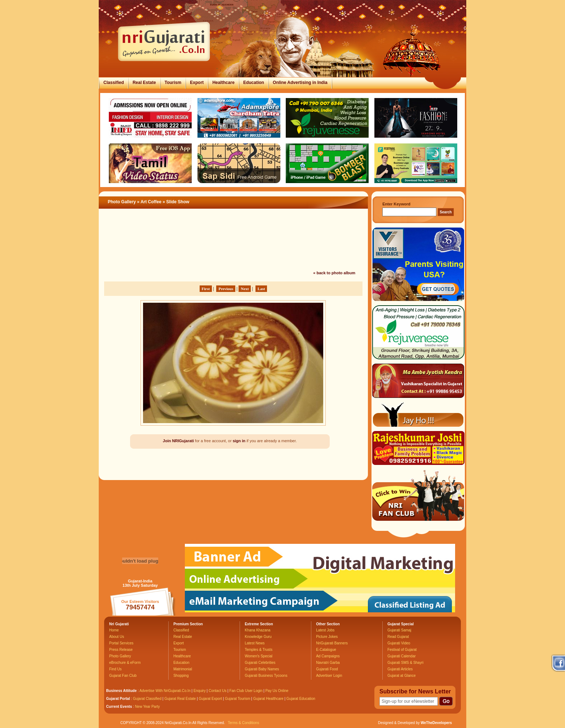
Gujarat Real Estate (180, 699)
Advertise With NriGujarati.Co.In (165, 691)
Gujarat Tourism (237, 699)
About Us (117, 637)
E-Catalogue (326, 650)
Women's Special (259, 656)
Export (197, 83)
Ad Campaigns (328, 656)
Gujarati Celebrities (260, 663)
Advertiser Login (329, 676)
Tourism (173, 83)
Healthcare (223, 83)
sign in (239, 441)
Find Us (115, 669)
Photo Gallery (122, 202)
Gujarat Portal (118, 699)
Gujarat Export (210, 699)
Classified (114, 83)
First (206, 289)
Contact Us (217, 691)
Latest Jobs (325, 630)
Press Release (121, 650)
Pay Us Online (277, 691)
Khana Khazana (257, 630)
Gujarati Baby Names (262, 669)
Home (114, 630)
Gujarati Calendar (401, 656)
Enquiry (200, 691)
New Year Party (148, 707)
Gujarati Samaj (399, 630)
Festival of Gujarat (402, 650)
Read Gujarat (398, 637)
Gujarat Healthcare (268, 699)
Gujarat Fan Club (123, 676)
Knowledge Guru (258, 637)
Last (261, 289)
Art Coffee (151, 202)
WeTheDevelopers (436, 723)
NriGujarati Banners (332, 643)
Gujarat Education (301, 699)
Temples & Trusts (259, 650)
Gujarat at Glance (401, 676)
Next (245, 289)
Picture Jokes (327, 637)
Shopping (181, 676)
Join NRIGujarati (178, 441)
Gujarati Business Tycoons (266, 676)
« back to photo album (334, 273)
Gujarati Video (399, 643)
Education (254, 83)
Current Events (119, 707)
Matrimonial (183, 669)
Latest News (255, 643)
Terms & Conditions (243, 723)
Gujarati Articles (400, 669)
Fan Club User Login (246, 691)
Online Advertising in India (300, 83)
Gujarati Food (327, 669)
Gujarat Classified (147, 699)
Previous (226, 289)
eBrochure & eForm (125, 663)
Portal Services (121, 643)
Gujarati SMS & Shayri (405, 663)
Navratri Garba (328, 663)
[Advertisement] (233, 250)
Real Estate (144, 83)
